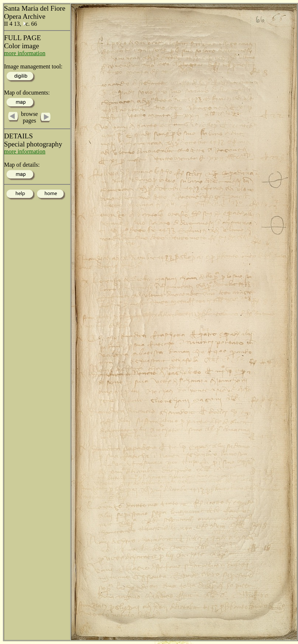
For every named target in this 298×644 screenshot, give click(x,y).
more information (25, 53)
